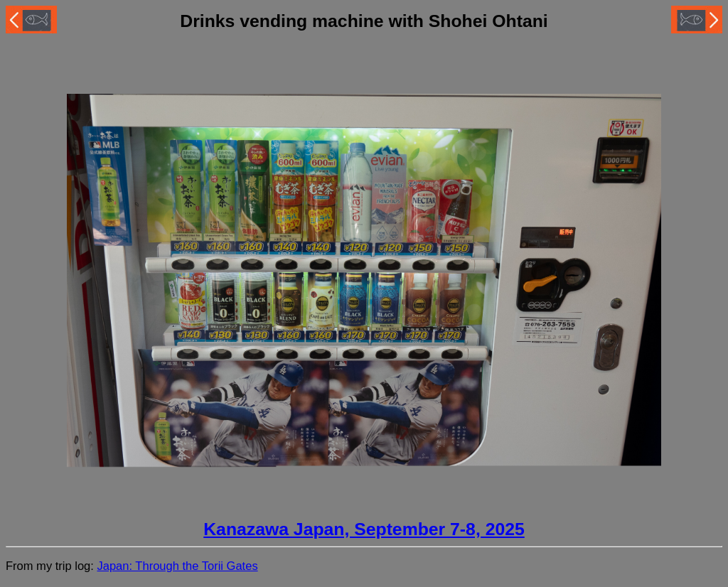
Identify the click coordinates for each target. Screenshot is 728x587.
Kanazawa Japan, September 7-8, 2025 (364, 529)
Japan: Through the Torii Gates (177, 566)
